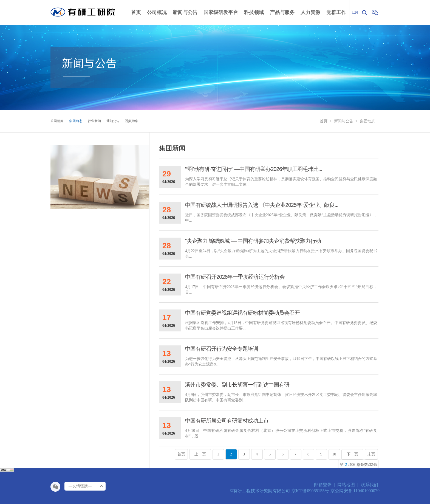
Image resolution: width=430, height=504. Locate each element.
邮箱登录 (323, 485)
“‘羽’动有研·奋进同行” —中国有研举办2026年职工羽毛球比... (254, 169)
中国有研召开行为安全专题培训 (222, 349)
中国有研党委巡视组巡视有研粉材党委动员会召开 (242, 313)
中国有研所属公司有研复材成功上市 (227, 421)
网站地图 (346, 485)
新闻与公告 (344, 121)
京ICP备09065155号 (310, 491)
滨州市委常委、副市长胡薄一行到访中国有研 (237, 385)
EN (355, 12)
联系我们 (369, 485)
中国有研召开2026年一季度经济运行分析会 (235, 277)
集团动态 (367, 121)
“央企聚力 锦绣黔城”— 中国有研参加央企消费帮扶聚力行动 (253, 241)
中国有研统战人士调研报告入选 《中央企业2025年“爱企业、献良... (262, 205)
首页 (324, 121)
